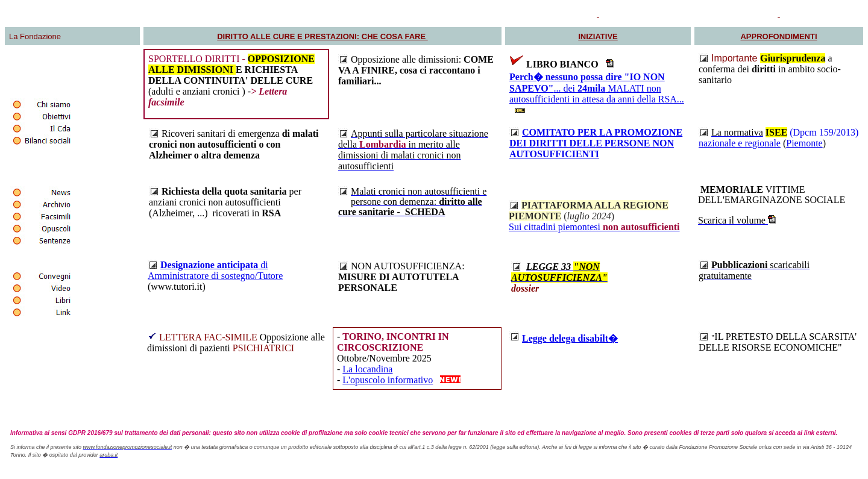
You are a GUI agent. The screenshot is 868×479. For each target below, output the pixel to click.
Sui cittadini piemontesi (594, 227)
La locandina (367, 369)
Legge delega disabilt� (570, 338)
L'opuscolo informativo (388, 380)
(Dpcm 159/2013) (824, 132)
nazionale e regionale (740, 143)
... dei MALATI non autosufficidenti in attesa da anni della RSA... (597, 88)
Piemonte (804, 143)
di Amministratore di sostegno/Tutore (215, 270)
